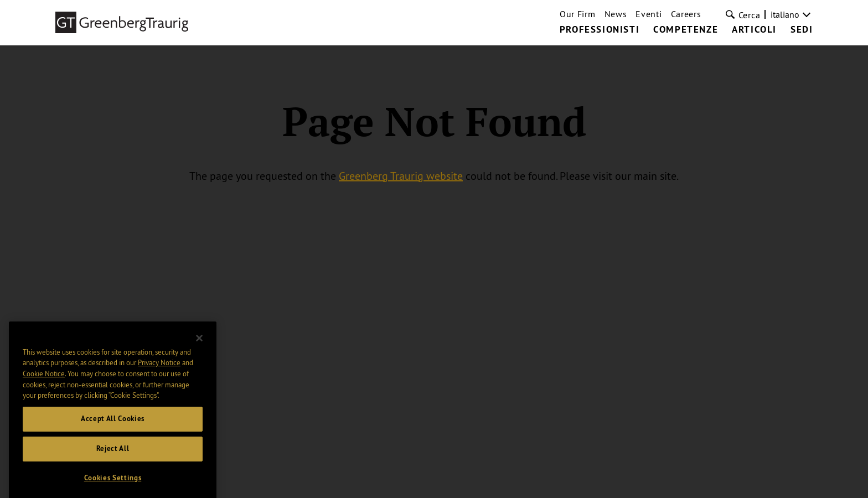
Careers (686, 14)
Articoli (754, 30)
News (616, 14)
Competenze (686, 30)
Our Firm (578, 14)
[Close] (199, 344)
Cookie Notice (44, 380)
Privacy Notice (159, 369)
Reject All (113, 455)
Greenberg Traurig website (401, 175)
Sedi (802, 30)
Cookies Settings (113, 484)
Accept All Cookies (113, 425)
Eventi (649, 14)
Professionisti (600, 30)
